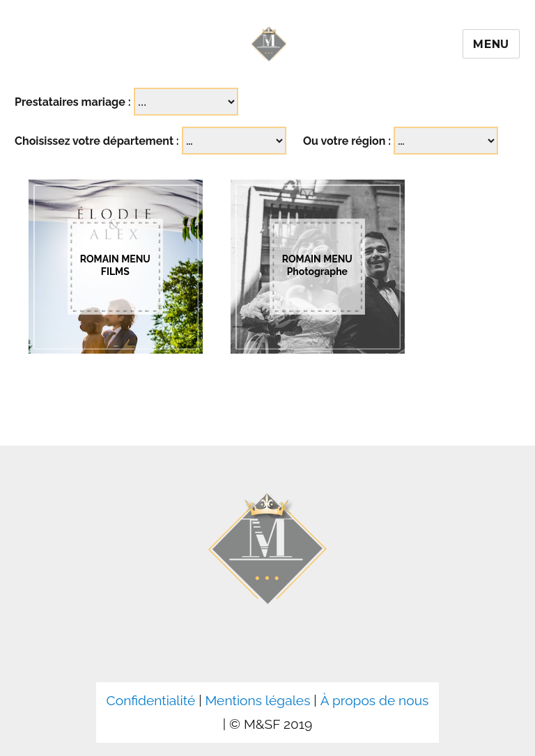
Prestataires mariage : (73, 102)
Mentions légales (257, 700)
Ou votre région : (347, 141)
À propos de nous (375, 700)
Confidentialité (151, 700)
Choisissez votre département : (97, 141)
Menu (491, 44)
